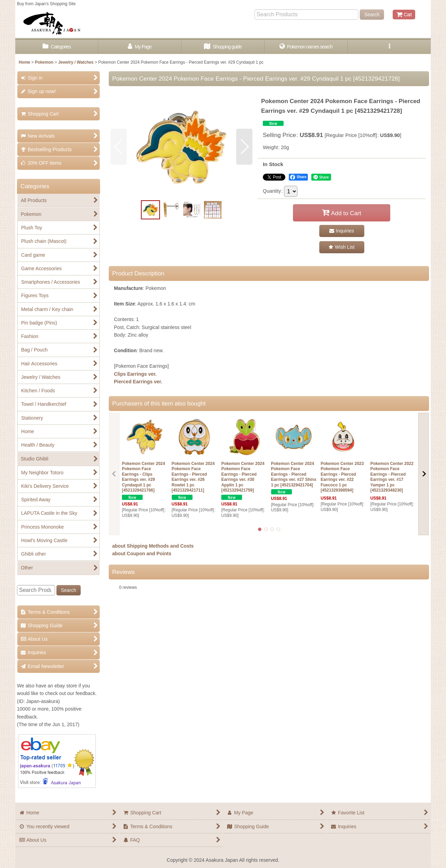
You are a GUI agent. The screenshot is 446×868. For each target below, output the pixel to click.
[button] (389, 47)
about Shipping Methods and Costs (153, 546)
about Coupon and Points (142, 554)
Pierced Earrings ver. (138, 382)
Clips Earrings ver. (135, 374)
